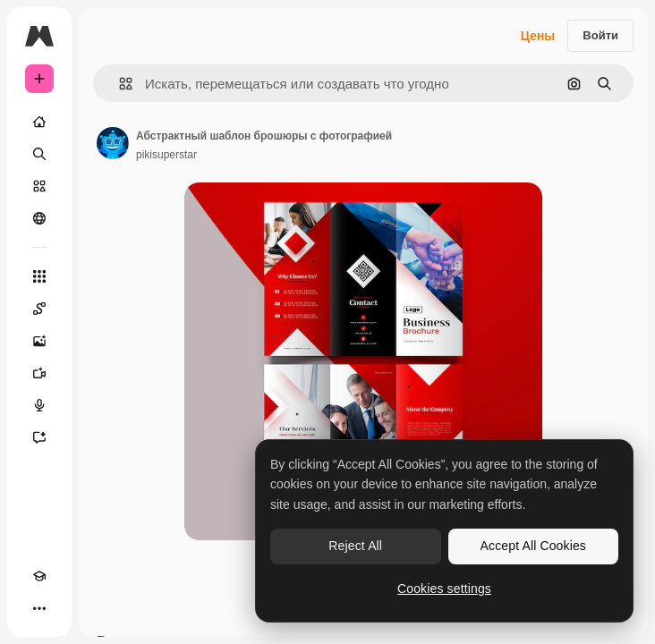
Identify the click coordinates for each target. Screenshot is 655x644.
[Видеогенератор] (39, 373)
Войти (600, 35)
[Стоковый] (39, 186)
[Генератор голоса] (39, 405)
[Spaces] (39, 309)
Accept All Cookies (533, 546)
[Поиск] (39, 154)
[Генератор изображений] (39, 341)
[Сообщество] (39, 218)
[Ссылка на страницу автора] (113, 143)
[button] (119, 84)
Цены (538, 36)
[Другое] (39, 608)
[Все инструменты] (39, 276)
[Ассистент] (39, 437)
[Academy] (39, 576)
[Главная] (39, 122)
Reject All (355, 546)
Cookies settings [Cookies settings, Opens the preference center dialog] (444, 589)
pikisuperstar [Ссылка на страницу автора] (166, 155)
